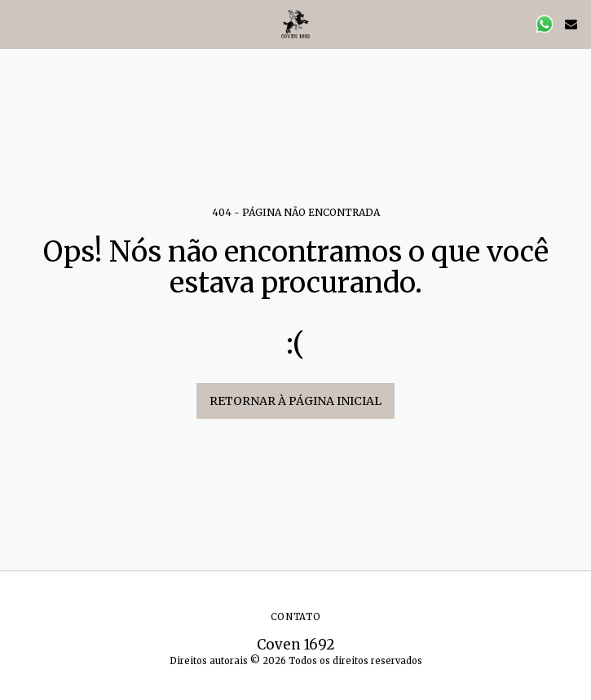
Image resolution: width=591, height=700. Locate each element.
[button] (18, 23)
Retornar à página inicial (295, 401)
